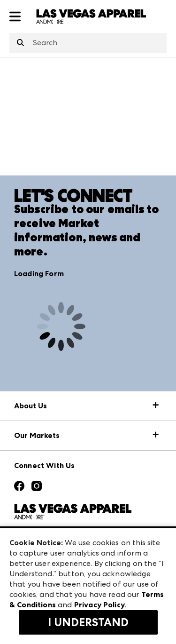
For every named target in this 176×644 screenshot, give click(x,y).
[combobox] (88, 43)
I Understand (88, 622)
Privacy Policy (99, 605)
